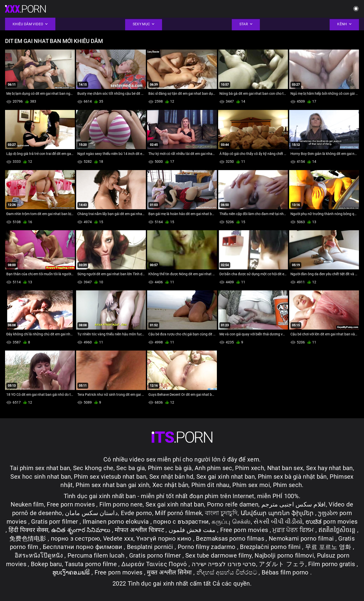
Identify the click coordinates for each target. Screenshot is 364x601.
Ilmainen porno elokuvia (117, 522)
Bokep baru (46, 564)
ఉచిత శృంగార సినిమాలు (82, 530)
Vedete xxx (118, 539)
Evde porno (136, 513)
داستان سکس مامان (91, 513)
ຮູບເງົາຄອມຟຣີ (72, 572)
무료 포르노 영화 (329, 547)
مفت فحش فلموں (193, 530)
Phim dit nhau (210, 485)
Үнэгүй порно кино (165, 539)
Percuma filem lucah (97, 556)
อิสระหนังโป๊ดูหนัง (40, 556)
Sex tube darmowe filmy (219, 556)
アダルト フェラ (282, 564)
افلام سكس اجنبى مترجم (294, 504)
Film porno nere (121, 504)
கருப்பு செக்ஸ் (231, 522)
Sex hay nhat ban (329, 468)
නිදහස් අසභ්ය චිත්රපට (228, 572)
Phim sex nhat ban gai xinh (112, 485)
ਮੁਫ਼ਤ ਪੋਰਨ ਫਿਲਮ (294, 530)
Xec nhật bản (170, 485)
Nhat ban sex (285, 468)
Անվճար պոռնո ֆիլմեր (278, 513)
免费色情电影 (29, 539)
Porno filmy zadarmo (207, 547)
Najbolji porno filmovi (284, 556)
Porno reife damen (233, 504)
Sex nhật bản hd (172, 477)
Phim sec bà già (170, 468)
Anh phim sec (213, 468)
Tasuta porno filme (92, 564)
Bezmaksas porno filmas (231, 539)
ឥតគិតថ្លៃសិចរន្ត (338, 530)
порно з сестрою (76, 539)
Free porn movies (72, 504)
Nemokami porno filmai (302, 539)
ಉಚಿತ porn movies (332, 522)
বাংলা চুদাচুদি (221, 513)
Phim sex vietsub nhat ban (110, 477)
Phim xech (250, 468)
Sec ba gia (131, 468)
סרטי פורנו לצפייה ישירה (224, 564)
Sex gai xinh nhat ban (226, 477)
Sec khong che (93, 468)
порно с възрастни (181, 522)
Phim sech (288, 485)
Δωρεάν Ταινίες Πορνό (155, 564)
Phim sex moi (251, 485)
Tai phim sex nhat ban (40, 468)
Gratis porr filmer (55, 522)
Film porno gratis (332, 564)
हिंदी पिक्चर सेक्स (28, 530)
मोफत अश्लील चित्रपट (140, 530)
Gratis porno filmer (156, 556)
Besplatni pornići (151, 547)
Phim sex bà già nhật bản (292, 477)
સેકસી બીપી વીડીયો (278, 522)
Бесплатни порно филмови (83, 547)
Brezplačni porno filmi (271, 547)
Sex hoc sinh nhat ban (41, 477)
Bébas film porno (286, 572)
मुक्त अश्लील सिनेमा (170, 572)
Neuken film (27, 504)
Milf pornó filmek (178, 513)
